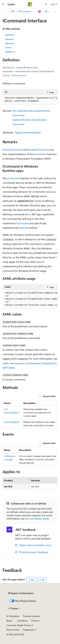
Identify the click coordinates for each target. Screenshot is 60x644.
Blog (9, 621)
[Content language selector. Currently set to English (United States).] (21, 593)
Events (8, 47)
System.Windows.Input (27, 67)
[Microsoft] (30, 4)
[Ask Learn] (40, 12)
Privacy (35, 621)
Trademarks (28, 630)
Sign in (54, 4)
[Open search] (46, 4)
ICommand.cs (18, 75)
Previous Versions (32, 616)
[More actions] (55, 12)
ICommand (40, 154)
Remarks (9, 39)
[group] (30, 100)
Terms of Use (13, 630)
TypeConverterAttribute (28, 132)
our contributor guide (37, 518)
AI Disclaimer (13, 616)
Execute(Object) (12, 422)
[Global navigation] (3, 4)
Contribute (22, 621)
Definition (10, 35)
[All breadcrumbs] (5, 12)
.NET (13, 11)
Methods (10, 43)
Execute (24, 228)
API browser (24, 11)
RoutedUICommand (39, 150)
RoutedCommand (12, 150)
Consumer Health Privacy (19, 625)
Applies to (10, 52)
